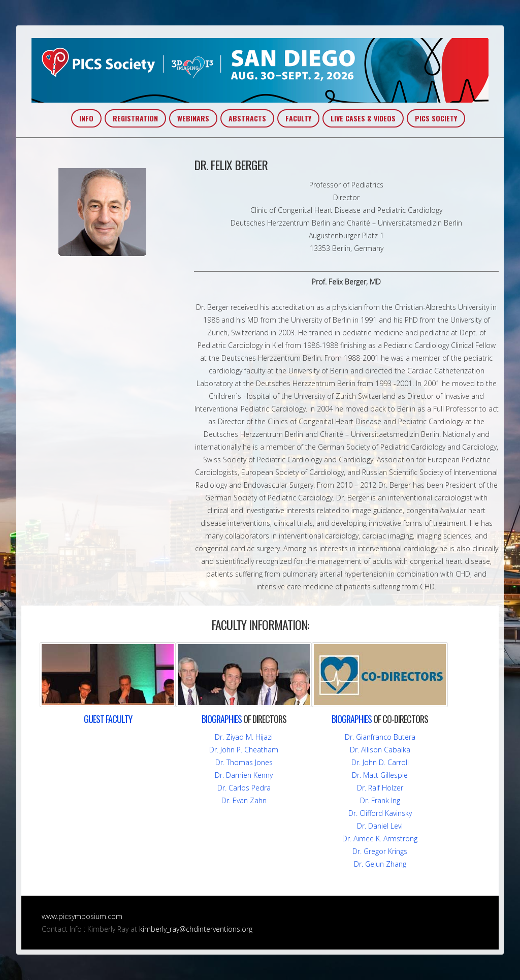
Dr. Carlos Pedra (244, 788)
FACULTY (298, 118)
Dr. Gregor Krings (380, 851)
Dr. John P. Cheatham (244, 750)
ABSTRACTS (247, 118)
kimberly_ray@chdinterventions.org (196, 929)
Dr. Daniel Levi (380, 826)
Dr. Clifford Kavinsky (380, 813)
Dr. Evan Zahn (244, 800)
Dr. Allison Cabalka (380, 750)
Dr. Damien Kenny (244, 775)
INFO (86, 118)
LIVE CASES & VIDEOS (363, 118)
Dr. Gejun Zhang (380, 864)
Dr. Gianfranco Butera (380, 737)
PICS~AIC (260, 70)
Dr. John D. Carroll (380, 762)
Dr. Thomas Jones (244, 762)
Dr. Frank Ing (380, 800)
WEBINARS (193, 118)
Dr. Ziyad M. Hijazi (244, 737)
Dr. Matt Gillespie (380, 775)
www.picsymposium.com (82, 916)
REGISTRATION (135, 118)
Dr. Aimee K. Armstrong (380, 839)
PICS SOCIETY (436, 118)
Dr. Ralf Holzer (380, 788)
